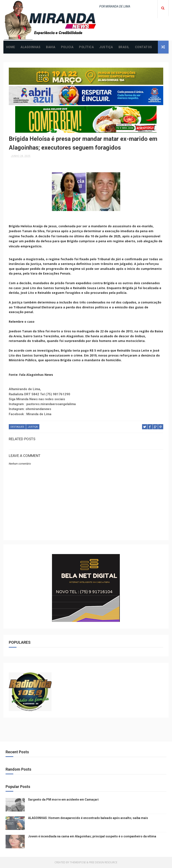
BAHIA (51, 47)
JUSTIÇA (106, 47)
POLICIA (67, 47)
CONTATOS (144, 47)
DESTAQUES (17, 427)
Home (11, 47)
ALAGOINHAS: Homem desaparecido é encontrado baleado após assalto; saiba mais (88, 818)
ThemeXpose (78, 863)
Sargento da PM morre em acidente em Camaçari (63, 800)
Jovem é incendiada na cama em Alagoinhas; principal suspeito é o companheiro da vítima (92, 837)
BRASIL (124, 47)
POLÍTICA (86, 47)
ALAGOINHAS (30, 47)
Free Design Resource (103, 863)
